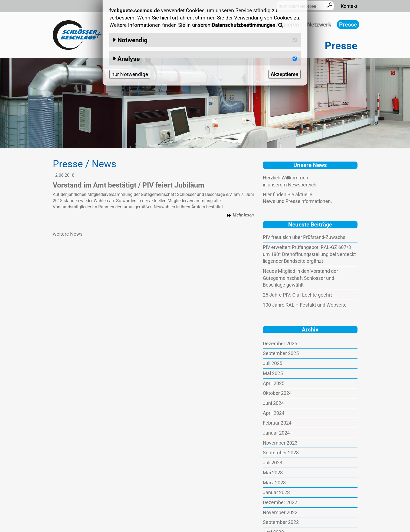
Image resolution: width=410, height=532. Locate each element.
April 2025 (274, 383)
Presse (348, 25)
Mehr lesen (240, 215)
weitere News (68, 234)
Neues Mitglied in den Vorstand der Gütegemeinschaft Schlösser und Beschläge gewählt (300, 278)
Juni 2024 (273, 403)
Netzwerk (319, 25)
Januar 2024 (276, 433)
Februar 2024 (277, 423)
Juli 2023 (273, 463)
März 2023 (274, 483)
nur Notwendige (130, 74)
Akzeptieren (285, 74)
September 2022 (281, 522)
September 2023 (281, 453)
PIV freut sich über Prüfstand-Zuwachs (304, 237)
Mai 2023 (273, 473)
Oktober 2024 (277, 393)
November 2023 (280, 443)
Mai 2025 (273, 373)
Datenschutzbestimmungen (244, 25)
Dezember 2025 (280, 344)
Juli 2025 (273, 363)
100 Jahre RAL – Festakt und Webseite (305, 305)
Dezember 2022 (280, 502)
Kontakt (349, 6)
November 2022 (280, 512)
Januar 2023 (276, 492)
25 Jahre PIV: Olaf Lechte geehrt (297, 295)
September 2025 (281, 353)
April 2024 (274, 413)
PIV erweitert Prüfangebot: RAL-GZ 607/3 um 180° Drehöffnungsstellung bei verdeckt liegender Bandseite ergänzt (309, 254)
